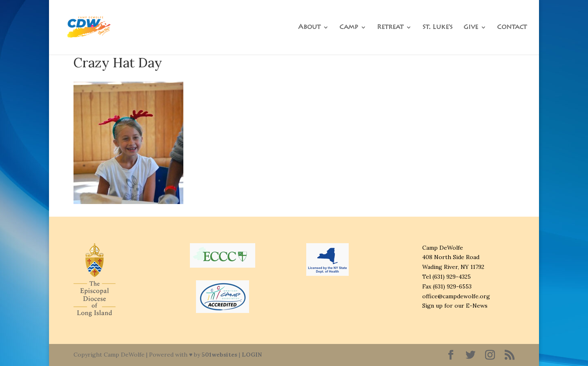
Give (471, 28)
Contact (512, 28)
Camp (349, 28)
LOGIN (252, 355)
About (309, 28)
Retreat (390, 28)
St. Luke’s (438, 28)
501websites (219, 355)
